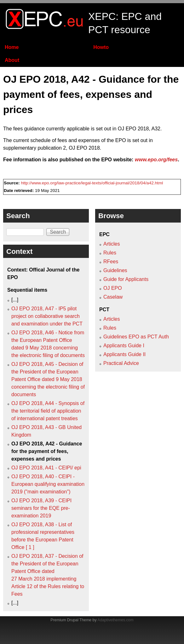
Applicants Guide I (124, 346)
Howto (101, 47)
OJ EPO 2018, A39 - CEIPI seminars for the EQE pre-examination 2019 (41, 508)
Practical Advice (121, 363)
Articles (112, 244)
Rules (110, 253)
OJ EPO (113, 288)
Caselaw (113, 297)
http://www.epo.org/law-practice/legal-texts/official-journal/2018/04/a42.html (92, 183)
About (12, 60)
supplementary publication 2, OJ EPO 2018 (52, 148)
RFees (111, 262)
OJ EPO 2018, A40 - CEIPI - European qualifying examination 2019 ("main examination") (48, 484)
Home (12, 47)
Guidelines (115, 270)
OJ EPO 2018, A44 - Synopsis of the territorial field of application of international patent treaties (48, 411)
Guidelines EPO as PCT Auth (136, 337)
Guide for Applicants (126, 279)
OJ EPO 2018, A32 (139, 129)
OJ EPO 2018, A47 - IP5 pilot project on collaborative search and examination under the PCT (47, 316)
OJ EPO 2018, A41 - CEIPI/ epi (46, 468)
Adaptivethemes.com (115, 620)
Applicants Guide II (124, 354)
